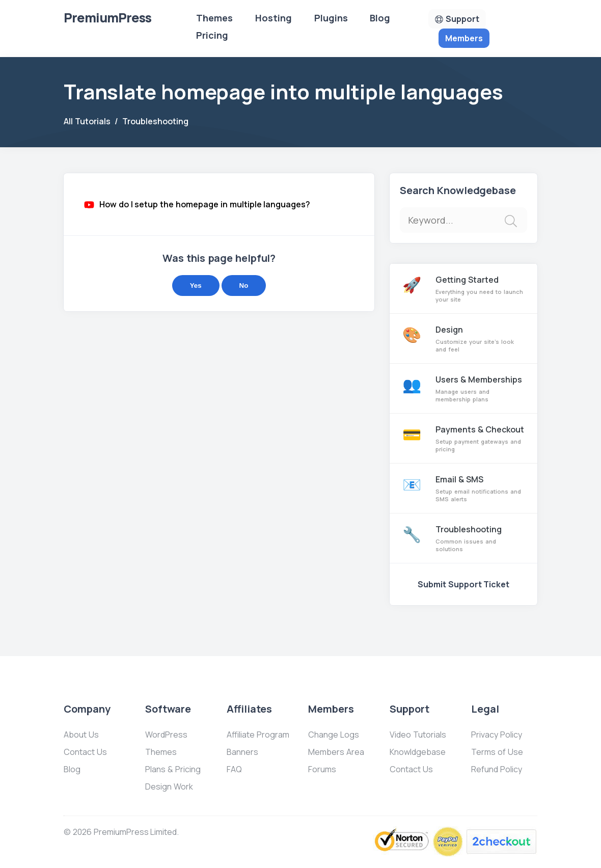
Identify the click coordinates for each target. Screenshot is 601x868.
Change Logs (334, 735)
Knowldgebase (418, 752)
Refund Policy (497, 769)
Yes (196, 286)
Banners (242, 752)
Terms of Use (497, 752)
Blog (380, 18)
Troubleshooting (155, 121)
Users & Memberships (463, 388)
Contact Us (85, 752)
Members (464, 38)
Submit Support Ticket (464, 584)
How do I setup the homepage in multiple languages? (205, 204)
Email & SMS (463, 488)
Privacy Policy (497, 735)
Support (462, 19)
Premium (107, 18)
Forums (322, 769)
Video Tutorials (418, 735)
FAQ (234, 769)
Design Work (169, 786)
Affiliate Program (258, 735)
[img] (511, 221)
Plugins (331, 18)
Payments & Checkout (463, 438)
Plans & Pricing (173, 769)
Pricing (212, 35)
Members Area (336, 752)
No (244, 286)
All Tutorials (87, 121)
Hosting (274, 18)
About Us (81, 735)
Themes (214, 18)
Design (463, 338)
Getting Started (463, 289)
